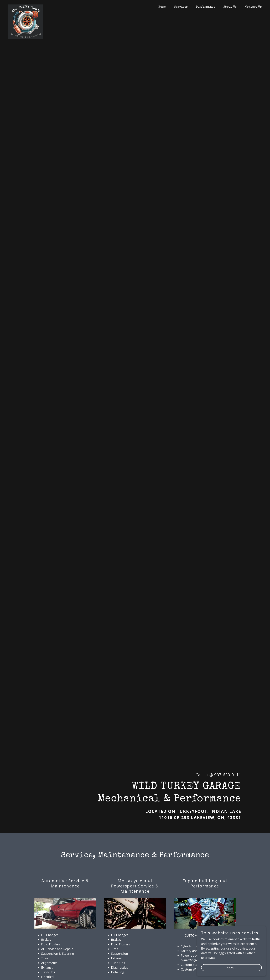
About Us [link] (230, 7)
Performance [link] (206, 7)
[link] (25, 6)
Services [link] (181, 7)
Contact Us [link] (253, 7)
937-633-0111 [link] (228, 775)
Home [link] (162, 7)
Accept (232, 968)
